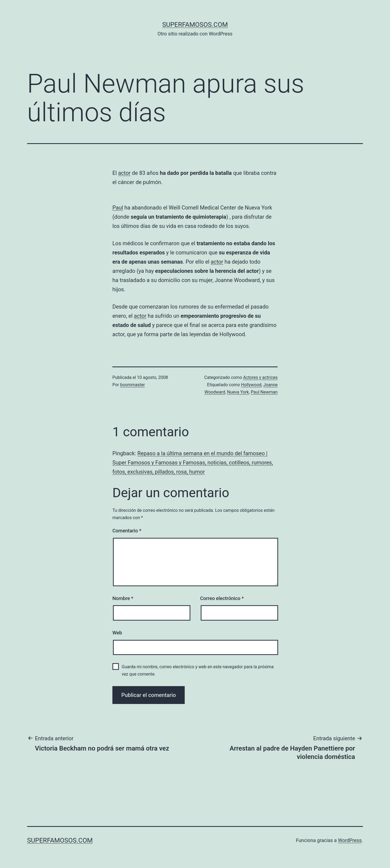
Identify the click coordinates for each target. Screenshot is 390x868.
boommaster (133, 385)
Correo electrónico (222, 598)
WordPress (350, 840)
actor (124, 173)
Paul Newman (264, 392)
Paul (118, 208)
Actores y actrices (260, 377)
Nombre (123, 598)
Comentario (127, 531)
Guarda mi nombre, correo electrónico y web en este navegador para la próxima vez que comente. (198, 670)
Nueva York (238, 392)
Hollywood (251, 385)
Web (117, 633)
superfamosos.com (195, 25)
